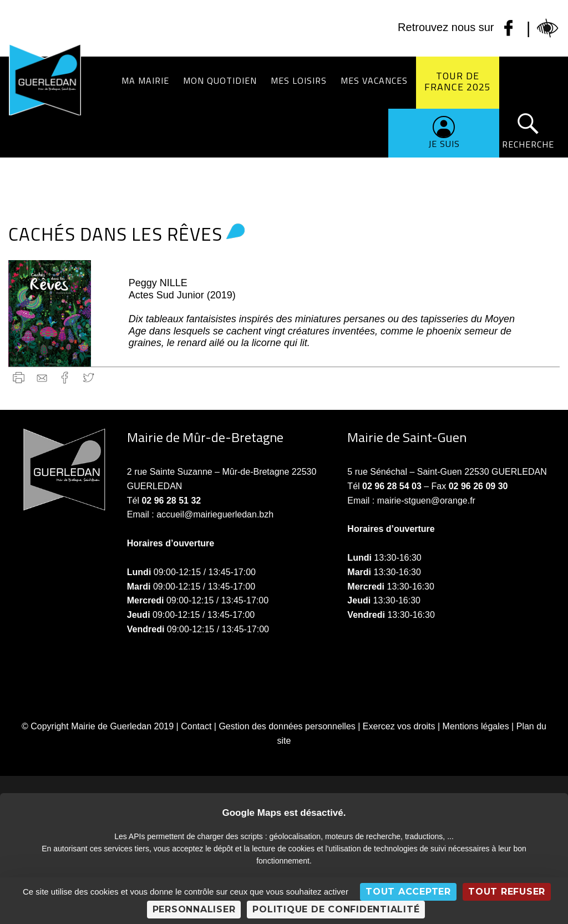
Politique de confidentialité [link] (336, 909)
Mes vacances (374, 80)
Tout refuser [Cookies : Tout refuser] (507, 892)
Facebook (65, 377)
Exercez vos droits (399, 726)
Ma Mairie (145, 80)
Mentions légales (476, 726)
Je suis (444, 144)
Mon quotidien (220, 80)
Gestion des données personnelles (287, 726)
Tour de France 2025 (458, 81)
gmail (42, 377)
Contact (196, 726)
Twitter (88, 377)
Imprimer (19, 377)
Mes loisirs (299, 80)
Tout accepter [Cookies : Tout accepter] (408, 892)
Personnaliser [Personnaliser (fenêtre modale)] (194, 909)
